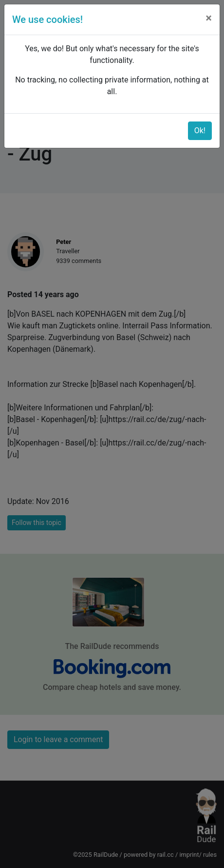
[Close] (209, 18)
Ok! (200, 131)
